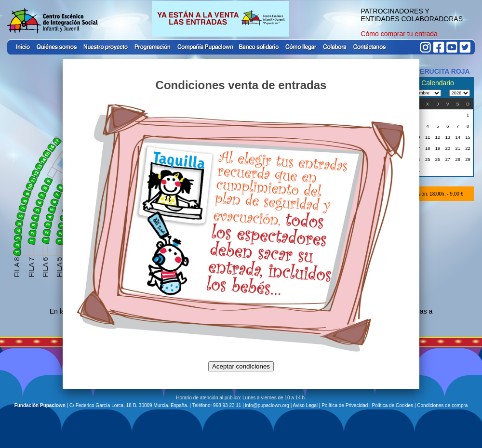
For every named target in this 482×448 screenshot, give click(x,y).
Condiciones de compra (442, 405)
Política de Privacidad (345, 405)
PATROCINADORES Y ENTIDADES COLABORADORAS (412, 15)
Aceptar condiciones (241, 366)
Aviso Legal (306, 405)
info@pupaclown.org (267, 405)
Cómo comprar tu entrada (399, 34)
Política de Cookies (393, 405)
